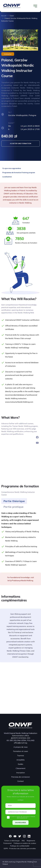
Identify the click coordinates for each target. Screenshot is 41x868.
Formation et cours (21, 751)
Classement (21, 768)
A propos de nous (21, 747)
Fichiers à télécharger (12, 841)
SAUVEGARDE (20, 823)
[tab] (14, 501)
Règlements (31, 841)
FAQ (23, 841)
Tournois (20, 756)
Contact (21, 781)
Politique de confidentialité (20, 846)
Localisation (7, 177)
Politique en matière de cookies (25, 843)
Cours (12, 16)
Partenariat (7, 843)
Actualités (21, 760)
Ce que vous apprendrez (12, 168)
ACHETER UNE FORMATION (21, 143)
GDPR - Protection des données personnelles (20, 849)
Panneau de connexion (21, 777)
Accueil (4, 16)
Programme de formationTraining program (19, 173)
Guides (20, 764)
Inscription (21, 773)
